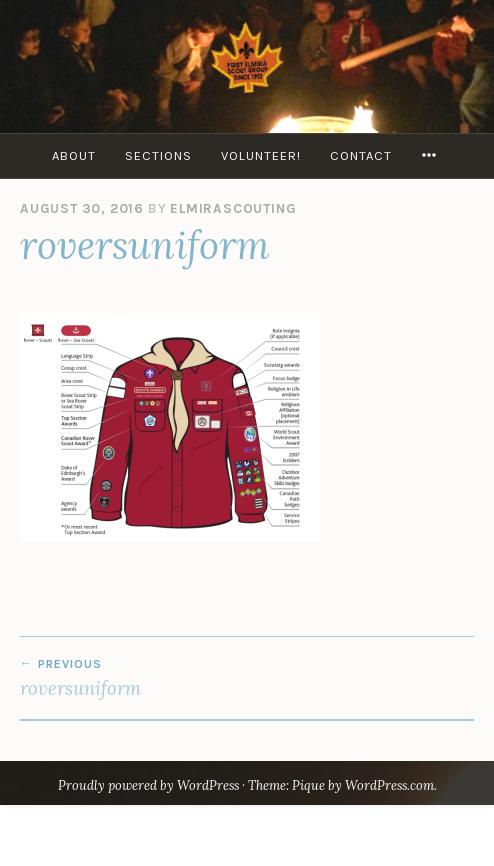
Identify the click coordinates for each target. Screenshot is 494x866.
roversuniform (247, 678)
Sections (158, 155)
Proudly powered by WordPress (148, 785)
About (74, 155)
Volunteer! (261, 155)
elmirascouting (233, 208)
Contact (361, 155)
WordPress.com (389, 785)
